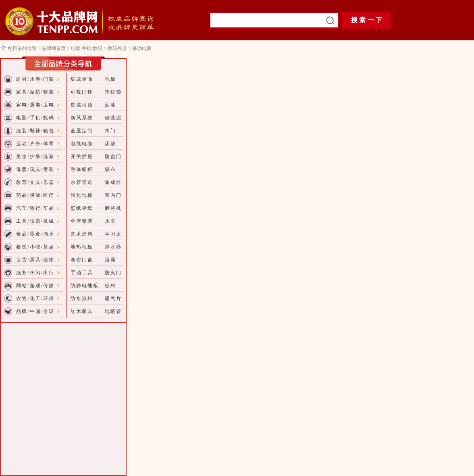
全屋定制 (82, 131)
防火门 (113, 273)
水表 (110, 221)
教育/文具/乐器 (35, 182)
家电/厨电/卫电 (35, 105)
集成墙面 (82, 79)
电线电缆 (82, 144)
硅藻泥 (113, 118)
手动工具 (82, 273)
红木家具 (82, 311)
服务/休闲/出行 (35, 273)
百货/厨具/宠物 (35, 260)
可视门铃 (82, 92)
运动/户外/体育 (35, 144)
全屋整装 (82, 221)
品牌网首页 (54, 48)
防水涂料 (82, 299)
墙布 (110, 169)
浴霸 (110, 260)
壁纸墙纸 (82, 208)
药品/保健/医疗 (35, 195)
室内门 (113, 195)
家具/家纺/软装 (35, 92)
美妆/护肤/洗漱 (35, 157)
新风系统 (82, 118)
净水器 (113, 247)
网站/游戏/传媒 (35, 286)
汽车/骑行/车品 (35, 208)
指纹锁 (113, 92)
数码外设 (117, 48)
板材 (110, 286)
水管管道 (82, 182)
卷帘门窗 (82, 260)
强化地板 (82, 195)
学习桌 (113, 234)
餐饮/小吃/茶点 (35, 247)
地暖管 (113, 311)
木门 (110, 131)
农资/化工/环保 (35, 299)
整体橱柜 (82, 169)
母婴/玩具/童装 (35, 169)
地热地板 (82, 247)
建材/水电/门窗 (35, 79)
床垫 (110, 144)
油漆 (110, 105)
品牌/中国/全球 (35, 311)
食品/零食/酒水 (35, 234)
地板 (110, 79)
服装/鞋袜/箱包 (35, 131)
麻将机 (113, 208)
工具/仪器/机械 (35, 221)
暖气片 (113, 299)
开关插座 (82, 157)
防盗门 (113, 157)
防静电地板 (85, 286)
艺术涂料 (82, 234)
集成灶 (113, 182)
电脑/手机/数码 (87, 48)
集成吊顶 (82, 105)
